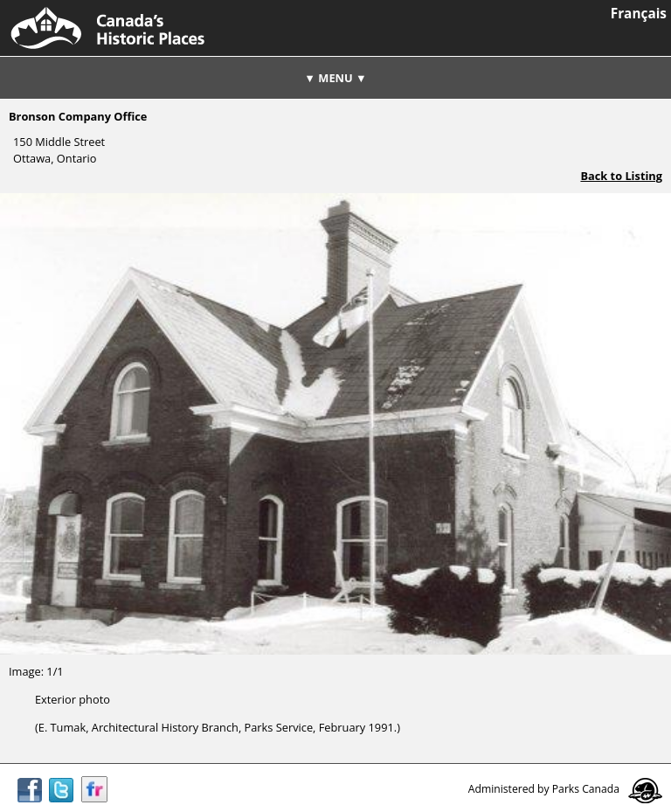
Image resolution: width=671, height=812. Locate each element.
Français (639, 14)
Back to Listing (621, 176)
